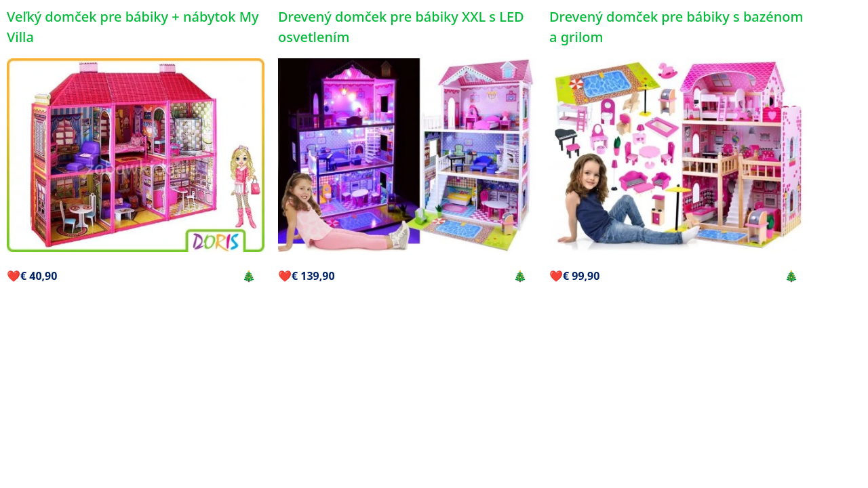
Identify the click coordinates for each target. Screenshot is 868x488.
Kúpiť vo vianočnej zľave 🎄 (187, 276)
